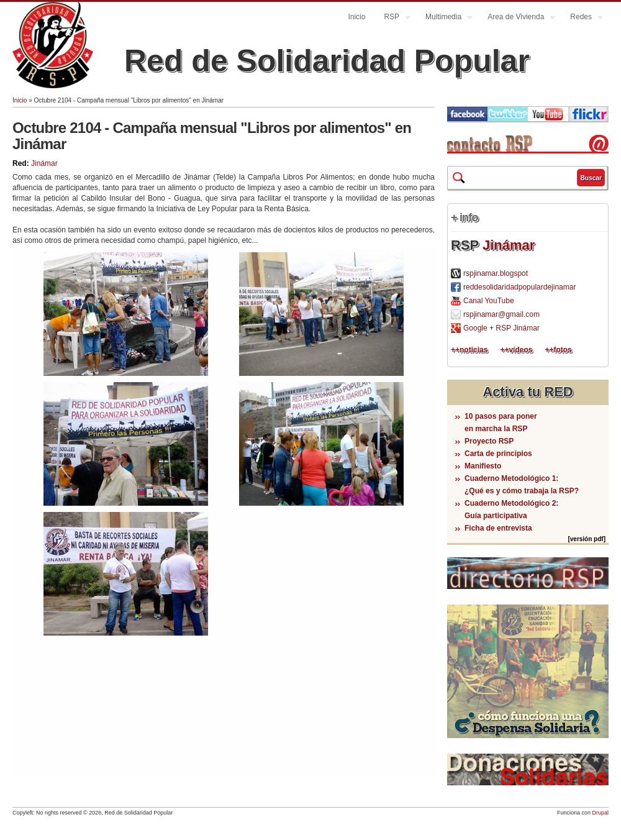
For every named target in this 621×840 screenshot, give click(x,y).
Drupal (600, 813)
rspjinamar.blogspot (496, 273)
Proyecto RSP (489, 441)
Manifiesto (483, 466)
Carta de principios (498, 454)
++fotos (558, 350)
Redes (582, 18)
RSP (392, 18)
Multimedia (444, 18)
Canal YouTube (489, 301)
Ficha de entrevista (498, 528)
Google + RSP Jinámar (501, 328)
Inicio (356, 17)
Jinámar (44, 163)
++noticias (469, 350)
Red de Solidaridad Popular (327, 61)
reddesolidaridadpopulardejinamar (519, 287)
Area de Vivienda (517, 18)
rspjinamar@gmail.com (501, 314)
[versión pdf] (587, 539)
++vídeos (516, 350)
